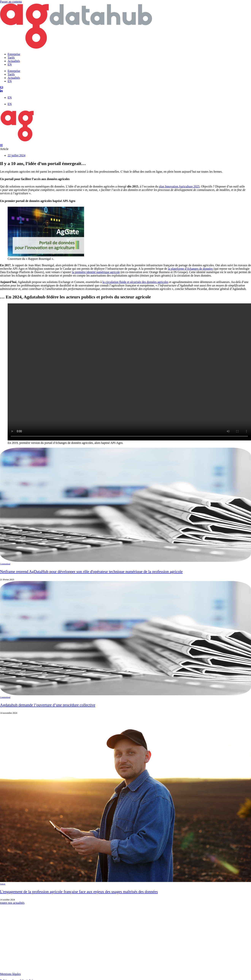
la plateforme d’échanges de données (190, 269)
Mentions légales (10, 974)
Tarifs (11, 58)
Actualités (14, 61)
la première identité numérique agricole (96, 272)
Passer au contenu (11, 2)
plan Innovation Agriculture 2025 (179, 186)
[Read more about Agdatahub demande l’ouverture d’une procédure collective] (125, 648)
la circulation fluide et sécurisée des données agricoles (135, 282)
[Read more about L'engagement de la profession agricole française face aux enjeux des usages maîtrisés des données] (125, 808)
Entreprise (14, 54)
